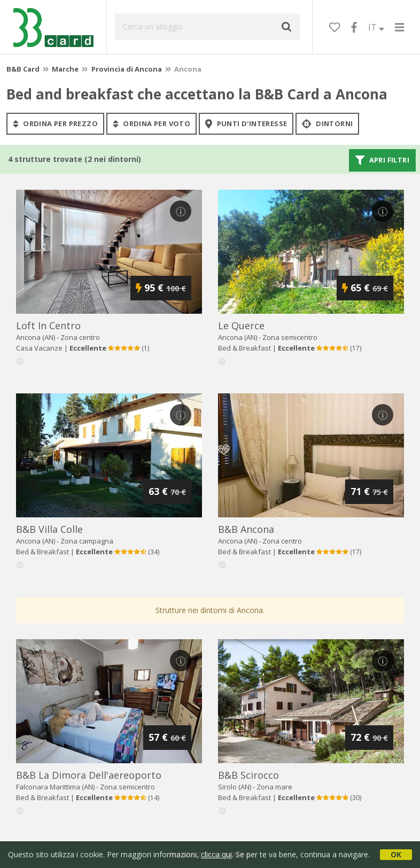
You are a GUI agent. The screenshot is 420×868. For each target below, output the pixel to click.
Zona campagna (87, 541)
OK (396, 854)
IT (376, 27)
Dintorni (327, 123)
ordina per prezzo (55, 123)
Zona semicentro (290, 337)
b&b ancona (246, 529)
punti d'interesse (246, 123)
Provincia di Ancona (127, 69)
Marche (65, 69)
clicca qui (216, 854)
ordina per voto (151, 123)
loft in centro (48, 325)
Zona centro (80, 337)
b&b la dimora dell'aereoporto (89, 775)
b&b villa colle (49, 529)
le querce (241, 325)
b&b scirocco (248, 775)
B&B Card (23, 69)
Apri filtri (382, 160)
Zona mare (274, 787)
